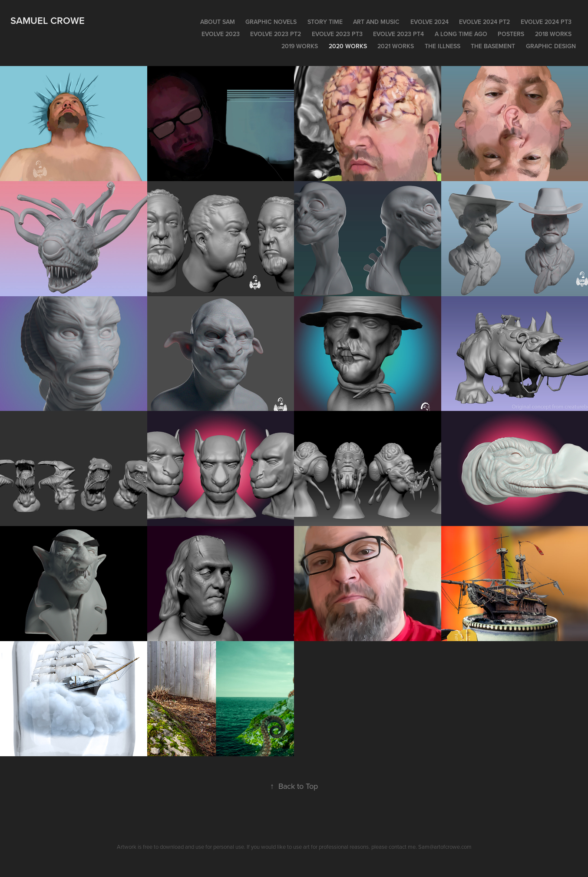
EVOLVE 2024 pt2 (484, 22)
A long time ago (461, 34)
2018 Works (553, 34)
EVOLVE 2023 (221, 34)
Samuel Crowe (48, 20)
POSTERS (511, 34)
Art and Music (376, 22)
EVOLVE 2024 (429, 22)
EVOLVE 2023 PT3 (337, 34)
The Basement (493, 46)
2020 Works (348, 46)
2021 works (396, 46)
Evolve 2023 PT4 (398, 34)
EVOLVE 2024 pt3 (546, 22)
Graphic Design (551, 46)
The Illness (443, 46)
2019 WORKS (300, 46)
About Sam (218, 22)
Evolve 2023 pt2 (276, 34)
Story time (325, 22)
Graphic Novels (271, 22)
